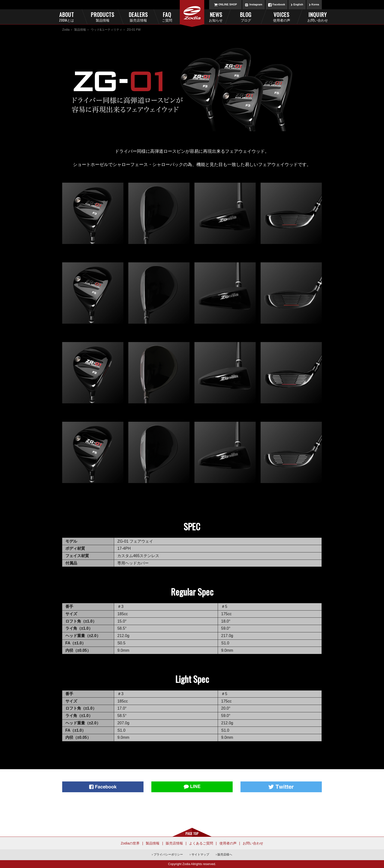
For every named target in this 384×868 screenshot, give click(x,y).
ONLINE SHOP (228, 4)
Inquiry (318, 17)
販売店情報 (174, 843)
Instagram (256, 4)
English (298, 4)
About (66, 17)
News (209, 17)
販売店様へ (225, 855)
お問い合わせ (253, 843)
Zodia (66, 30)
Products (102, 17)
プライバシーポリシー (168, 855)
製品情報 (80, 30)
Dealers (138, 17)
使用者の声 (228, 843)
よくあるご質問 (201, 843)
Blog (246, 17)
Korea (315, 4)
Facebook (279, 4)
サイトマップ (200, 855)
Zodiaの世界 (130, 843)
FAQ (175, 17)
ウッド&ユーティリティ (107, 30)
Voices (282, 17)
